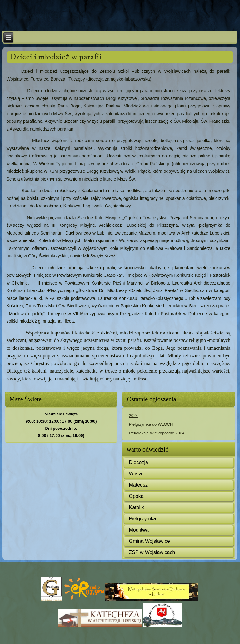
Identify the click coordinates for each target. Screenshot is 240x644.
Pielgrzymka (142, 519)
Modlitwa (139, 530)
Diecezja (138, 462)
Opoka (136, 496)
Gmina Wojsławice (149, 541)
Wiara (135, 474)
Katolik (136, 507)
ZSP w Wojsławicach (152, 552)
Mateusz (138, 485)
